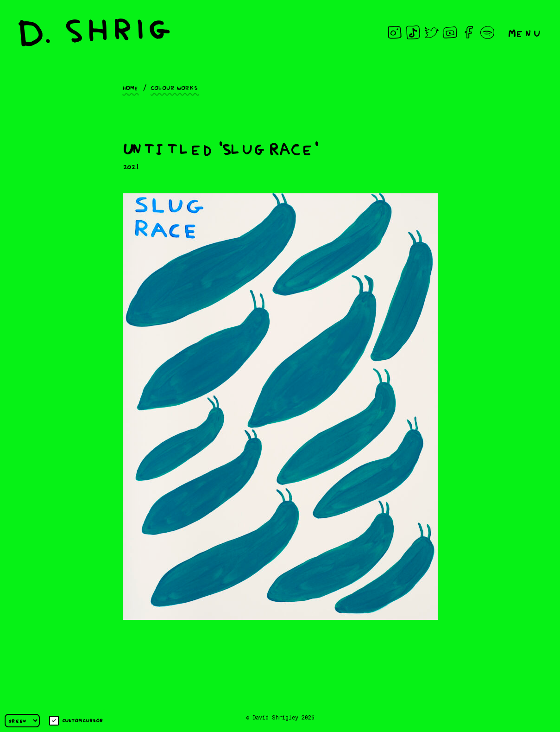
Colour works (175, 87)
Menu (525, 32)
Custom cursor (76, 721)
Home (131, 87)
